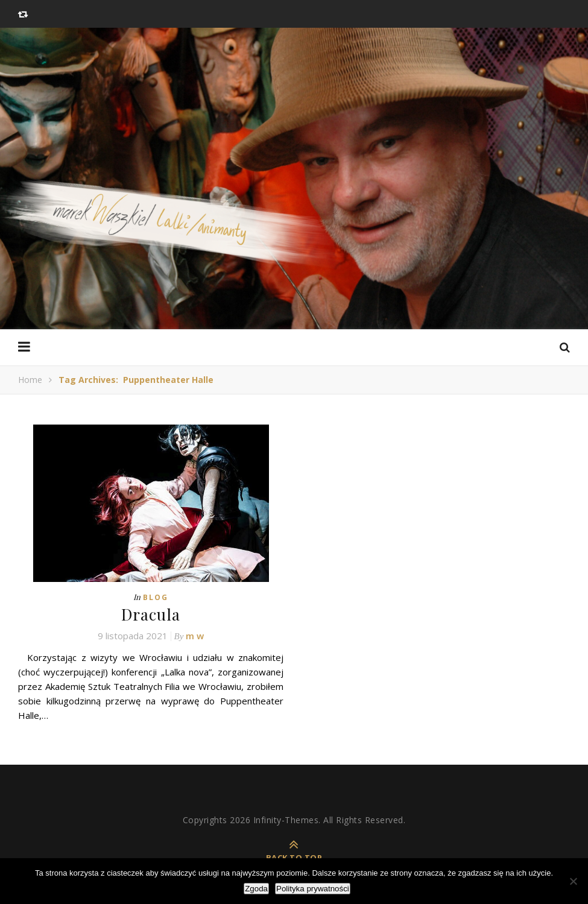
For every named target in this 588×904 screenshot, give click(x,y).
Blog (156, 597)
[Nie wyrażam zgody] (573, 881)
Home (30, 380)
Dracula (151, 614)
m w (195, 636)
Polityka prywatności (313, 889)
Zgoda (256, 889)
